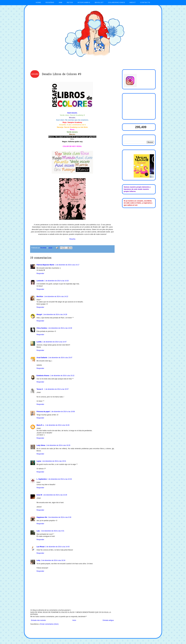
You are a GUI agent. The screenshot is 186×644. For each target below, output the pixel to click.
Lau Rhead (40, 547)
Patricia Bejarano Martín (45, 265)
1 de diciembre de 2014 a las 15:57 (57, 389)
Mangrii (39, 314)
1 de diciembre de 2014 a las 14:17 (67, 265)
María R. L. (40, 425)
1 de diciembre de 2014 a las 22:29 (55, 495)
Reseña (72, 239)
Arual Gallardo (42, 358)
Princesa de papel (43, 412)
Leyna (39, 461)
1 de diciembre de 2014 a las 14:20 (57, 281)
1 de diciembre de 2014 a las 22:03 (60, 479)
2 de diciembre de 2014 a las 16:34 (53, 560)
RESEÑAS (50, 2)
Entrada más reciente (38, 620)
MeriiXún (40, 297)
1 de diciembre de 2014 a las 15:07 (60, 358)
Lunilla (39, 342)
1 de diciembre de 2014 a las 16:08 (63, 412)
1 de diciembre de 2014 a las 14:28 (55, 314)
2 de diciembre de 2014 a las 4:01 (53, 531)
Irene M (39, 495)
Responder (40, 273)
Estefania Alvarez (43, 376)
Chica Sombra (42, 328)
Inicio (74, 620)
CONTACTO (145, 2)
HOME (38, 2)
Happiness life (42, 517)
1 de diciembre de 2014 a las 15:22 (62, 376)
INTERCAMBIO (84, 2)
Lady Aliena (41, 445)
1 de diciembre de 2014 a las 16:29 (58, 445)
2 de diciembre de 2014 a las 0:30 (59, 517)
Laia (38, 531)
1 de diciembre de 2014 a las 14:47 (54, 342)
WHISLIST (99, 2)
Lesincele (40, 281)
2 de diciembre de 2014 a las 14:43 (57, 547)
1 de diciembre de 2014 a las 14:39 (60, 328)
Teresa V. (40, 389)
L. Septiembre (42, 479)
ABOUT (133, 2)
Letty (38, 560)
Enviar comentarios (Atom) (49, 624)
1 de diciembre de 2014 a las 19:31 (54, 461)
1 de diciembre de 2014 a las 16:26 (57, 425)
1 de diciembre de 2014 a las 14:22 (56, 297)
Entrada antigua (108, 620)
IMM (61, 2)
